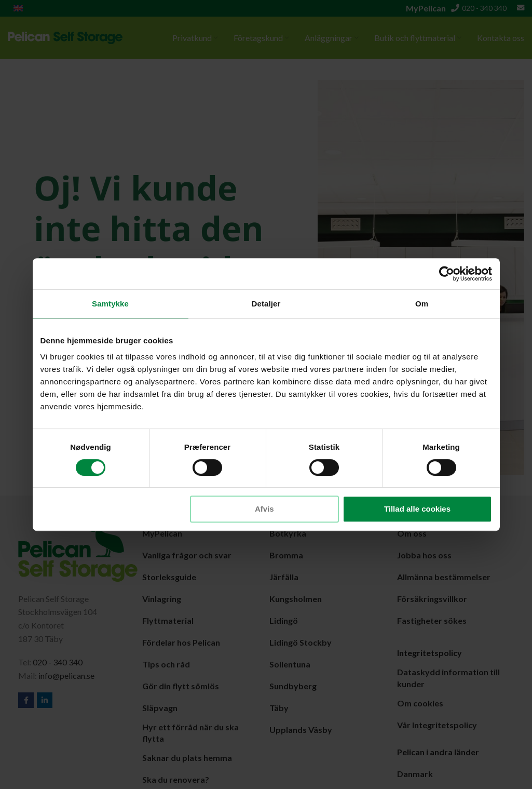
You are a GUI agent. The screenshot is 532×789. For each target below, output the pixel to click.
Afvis (264, 509)
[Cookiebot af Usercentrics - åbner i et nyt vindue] (447, 274)
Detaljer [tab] (266, 304)
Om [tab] (422, 304)
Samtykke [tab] (110, 304)
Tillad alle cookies (417, 509)
